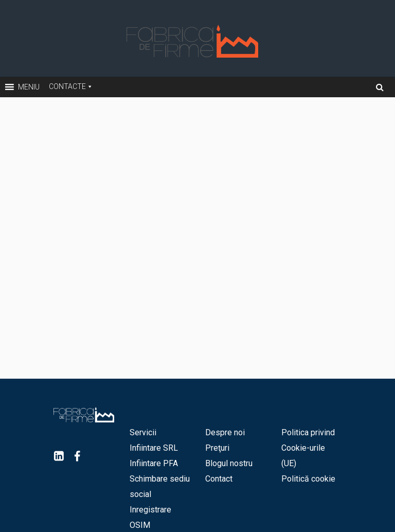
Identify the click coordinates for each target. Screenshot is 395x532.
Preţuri (217, 448)
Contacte (67, 86)
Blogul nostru (229, 463)
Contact (219, 479)
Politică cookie (308, 479)
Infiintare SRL (154, 448)
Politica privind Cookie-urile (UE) (308, 448)
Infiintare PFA (154, 463)
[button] (29, 87)
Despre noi (225, 432)
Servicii (143, 432)
